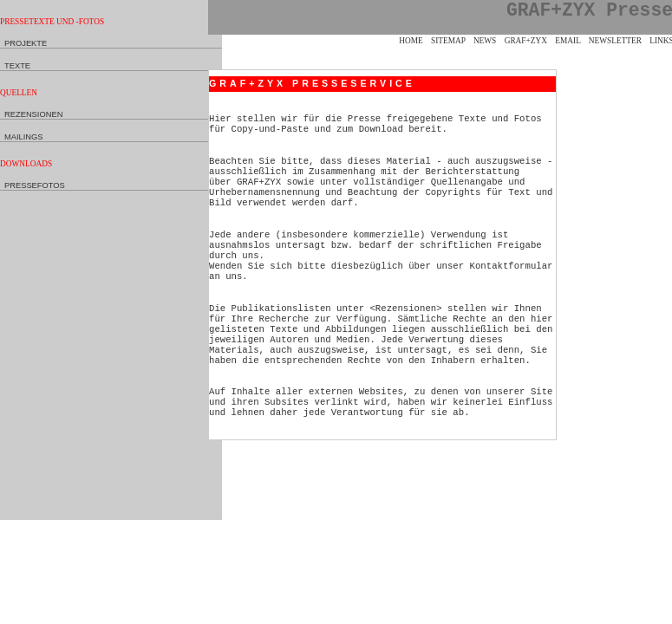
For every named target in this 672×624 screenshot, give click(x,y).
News (485, 41)
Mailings (24, 137)
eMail (568, 41)
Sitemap (448, 41)
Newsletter (615, 41)
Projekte (26, 43)
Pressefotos (35, 185)
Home (411, 41)
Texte (17, 66)
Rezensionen (33, 114)
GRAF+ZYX (526, 41)
